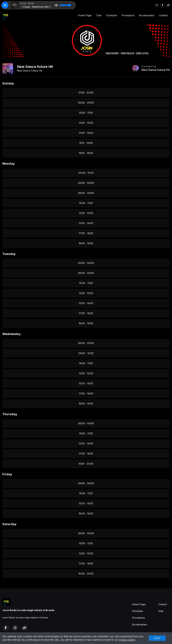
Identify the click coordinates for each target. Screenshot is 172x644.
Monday (9, 164)
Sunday (8, 83)
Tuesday (9, 254)
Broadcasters (147, 15)
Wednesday (12, 334)
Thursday (10, 414)
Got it (157, 638)
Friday (7, 474)
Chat (99, 15)
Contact (164, 15)
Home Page (85, 15)
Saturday (9, 524)
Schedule (112, 15)
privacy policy (127, 640)
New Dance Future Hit (156, 70)
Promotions (128, 15)
